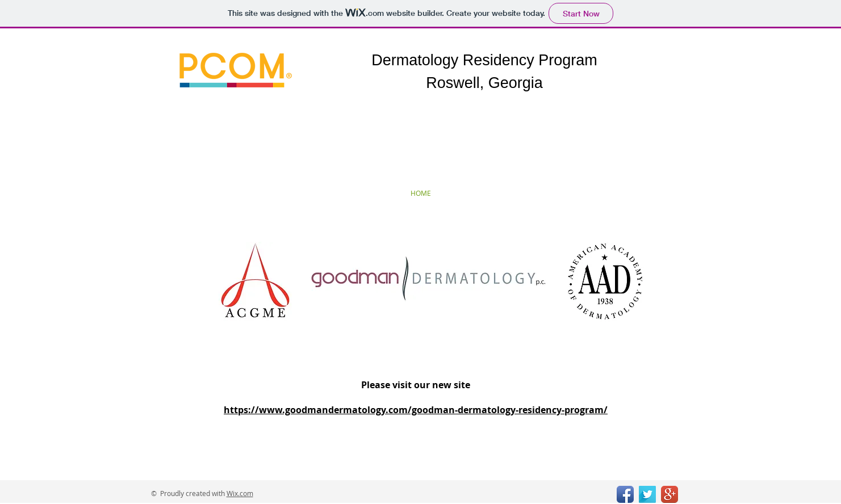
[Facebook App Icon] (625, 494)
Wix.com (240, 493)
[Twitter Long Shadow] (647, 494)
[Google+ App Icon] (670, 494)
